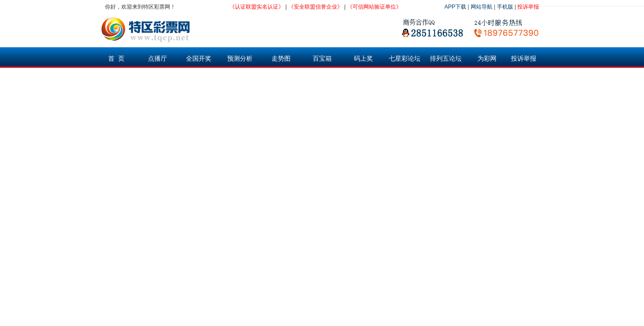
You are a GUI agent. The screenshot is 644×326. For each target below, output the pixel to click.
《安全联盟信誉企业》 (315, 7)
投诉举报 (528, 7)
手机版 (505, 7)
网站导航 (482, 7)
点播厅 (157, 58)
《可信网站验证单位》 (374, 7)
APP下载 (455, 7)
